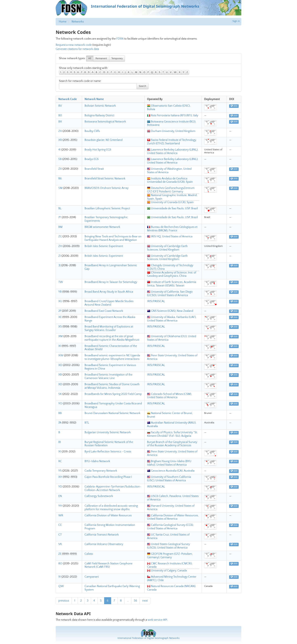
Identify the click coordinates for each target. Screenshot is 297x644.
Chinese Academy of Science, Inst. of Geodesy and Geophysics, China (172, 274)
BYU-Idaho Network (97, 461)
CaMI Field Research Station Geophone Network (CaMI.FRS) (108, 565)
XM (61, 336)
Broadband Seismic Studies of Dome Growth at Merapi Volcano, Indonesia (112, 386)
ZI (60, 256)
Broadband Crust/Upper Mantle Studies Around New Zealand (109, 303)
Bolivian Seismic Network (100, 106)
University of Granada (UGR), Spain (170, 202)
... (128, 601)
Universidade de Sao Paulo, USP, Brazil (172, 208)
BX (60, 122)
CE (60, 525)
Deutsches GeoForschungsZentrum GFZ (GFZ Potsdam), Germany (171, 190)
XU (60, 301)
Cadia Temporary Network (101, 471)
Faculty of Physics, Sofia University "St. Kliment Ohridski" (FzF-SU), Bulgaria (172, 434)
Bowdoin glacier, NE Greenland (104, 140)
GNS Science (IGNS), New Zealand (170, 311)
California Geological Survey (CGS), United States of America (170, 527)
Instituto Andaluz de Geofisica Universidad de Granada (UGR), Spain (170, 180)
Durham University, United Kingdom (171, 131)
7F (60, 217)
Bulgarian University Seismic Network (108, 432)
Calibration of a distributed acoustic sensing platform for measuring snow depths (111, 508)
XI (60, 346)
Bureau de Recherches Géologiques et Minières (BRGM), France (172, 229)
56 (136, 601)
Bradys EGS (92, 159)
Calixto (89, 554)
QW (61, 586)
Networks (78, 22)
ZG (60, 237)
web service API (157, 620)
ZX (60, 131)
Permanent (101, 58)
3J (60, 265)
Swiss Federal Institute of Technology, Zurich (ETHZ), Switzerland (172, 142)
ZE (60, 554)
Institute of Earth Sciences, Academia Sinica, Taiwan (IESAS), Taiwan (172, 284)
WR (61, 516)
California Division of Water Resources (108, 516)
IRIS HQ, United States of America (170, 237)
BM (60, 227)
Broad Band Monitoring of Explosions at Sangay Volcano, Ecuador (109, 328)
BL (60, 208)
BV (60, 106)
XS (60, 327)
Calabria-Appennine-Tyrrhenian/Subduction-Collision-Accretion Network (113, 488)
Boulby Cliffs (92, 131)
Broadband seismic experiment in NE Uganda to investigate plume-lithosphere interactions (112, 357)
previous (64, 601)
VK (60, 544)
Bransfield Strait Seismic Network (105, 179)
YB (60, 292)
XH (60, 477)
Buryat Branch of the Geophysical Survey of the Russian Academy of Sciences (172, 444)
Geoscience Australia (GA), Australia (171, 471)
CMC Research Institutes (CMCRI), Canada (170, 565)
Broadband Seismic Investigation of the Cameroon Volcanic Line (108, 376)
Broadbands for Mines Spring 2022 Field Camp (113, 394)
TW (61, 282)
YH (60, 506)
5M (60, 188)
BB (60, 413)
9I (60, 577)
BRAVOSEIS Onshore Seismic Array (107, 188)
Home (63, 22)
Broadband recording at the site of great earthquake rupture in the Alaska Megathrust (112, 338)
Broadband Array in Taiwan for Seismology (111, 282)
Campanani (92, 577)
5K (60, 394)
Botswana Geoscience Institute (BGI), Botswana (171, 123)
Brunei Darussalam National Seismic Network (113, 413)
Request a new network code (74, 45)
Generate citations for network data (77, 49)
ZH (60, 246)
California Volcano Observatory (104, 544)
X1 (60, 452)
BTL (87, 423)
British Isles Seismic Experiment (104, 246)
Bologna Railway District (99, 115)
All (90, 58)
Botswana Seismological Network (105, 122)
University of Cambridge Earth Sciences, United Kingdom (167, 248)
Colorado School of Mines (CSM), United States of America (169, 396)
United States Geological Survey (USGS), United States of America (169, 546)
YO (60, 404)
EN (60, 496)
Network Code (68, 99)
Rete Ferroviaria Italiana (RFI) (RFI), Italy (173, 115)
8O (60, 564)
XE (60, 317)
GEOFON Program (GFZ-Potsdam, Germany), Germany (170, 556)
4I (60, 150)
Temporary (117, 58)
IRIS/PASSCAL (156, 301)
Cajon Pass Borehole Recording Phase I (108, 477)
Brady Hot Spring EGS (98, 150)
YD (60, 487)
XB (60, 375)
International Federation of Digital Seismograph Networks (148, 638)
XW (61, 356)
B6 (60, 179)
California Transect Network (102, 535)
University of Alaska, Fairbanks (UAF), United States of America (172, 319)
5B (60, 159)
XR (60, 140)
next (145, 601)
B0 (60, 115)
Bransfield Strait (94, 169)
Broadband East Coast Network (104, 311)
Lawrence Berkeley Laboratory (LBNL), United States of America (173, 151)
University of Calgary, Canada (167, 571)
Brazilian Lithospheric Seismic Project (107, 208)
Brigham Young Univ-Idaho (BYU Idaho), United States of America (169, 463)
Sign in (236, 21)
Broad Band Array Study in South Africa (109, 292)
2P (60, 311)
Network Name (94, 99)
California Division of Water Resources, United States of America (173, 517)
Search (143, 86)
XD (60, 365)
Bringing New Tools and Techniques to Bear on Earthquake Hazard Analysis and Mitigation (113, 238)
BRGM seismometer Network (102, 227)
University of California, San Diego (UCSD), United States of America (170, 294)
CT (60, 535)
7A (60, 423)
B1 (60, 442)
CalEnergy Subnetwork (99, 496)
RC (60, 461)
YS (60, 471)
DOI (234, 106)
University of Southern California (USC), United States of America (169, 479)
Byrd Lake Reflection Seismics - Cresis (108, 452)
